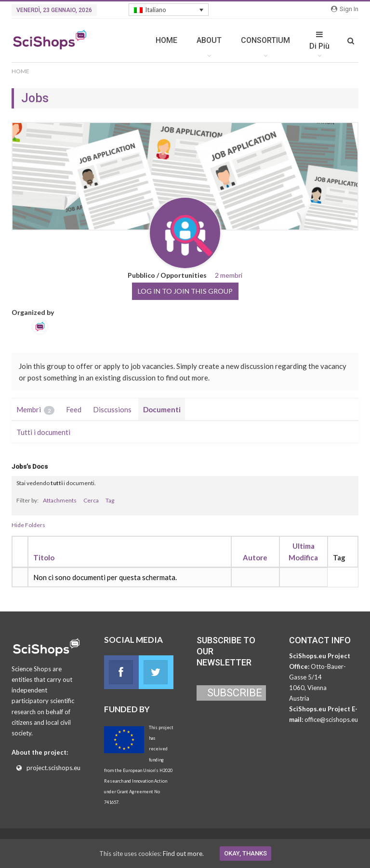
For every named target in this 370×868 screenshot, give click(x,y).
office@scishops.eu (331, 719)
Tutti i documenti (43, 432)
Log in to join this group (185, 291)
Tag (110, 500)
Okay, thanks (245, 853)
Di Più (319, 41)
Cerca (91, 500)
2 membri (229, 275)
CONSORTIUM (265, 40)
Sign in (345, 9)
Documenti (162, 409)
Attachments (60, 500)
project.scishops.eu (53, 768)
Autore (255, 557)
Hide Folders (28, 525)
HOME (166, 40)
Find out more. (183, 854)
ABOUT (209, 40)
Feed (74, 409)
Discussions (112, 409)
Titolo (44, 557)
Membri (35, 410)
